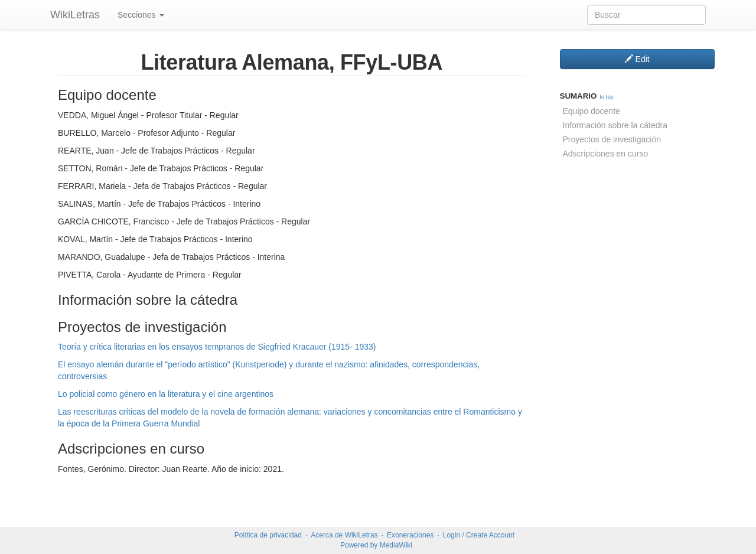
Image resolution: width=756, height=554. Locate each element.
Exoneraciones (410, 535)
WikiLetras (75, 15)
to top (606, 97)
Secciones (141, 15)
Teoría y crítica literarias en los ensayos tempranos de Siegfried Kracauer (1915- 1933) (217, 347)
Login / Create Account (479, 535)
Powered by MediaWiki (376, 545)
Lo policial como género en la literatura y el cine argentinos (166, 394)
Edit (637, 59)
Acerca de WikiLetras (344, 535)
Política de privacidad (268, 535)
